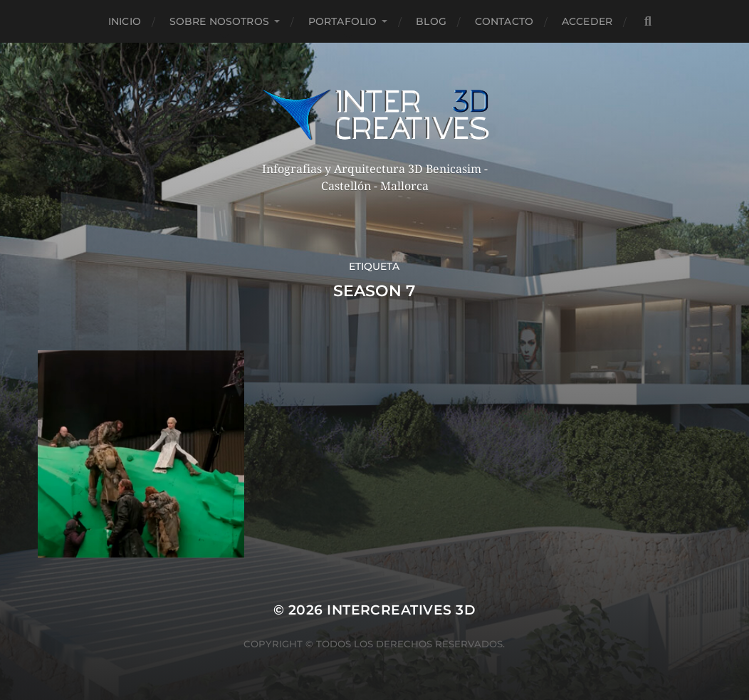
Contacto (504, 21)
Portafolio (342, 21)
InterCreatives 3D (401, 610)
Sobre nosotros (219, 21)
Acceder (587, 21)
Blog (431, 21)
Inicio (125, 21)
